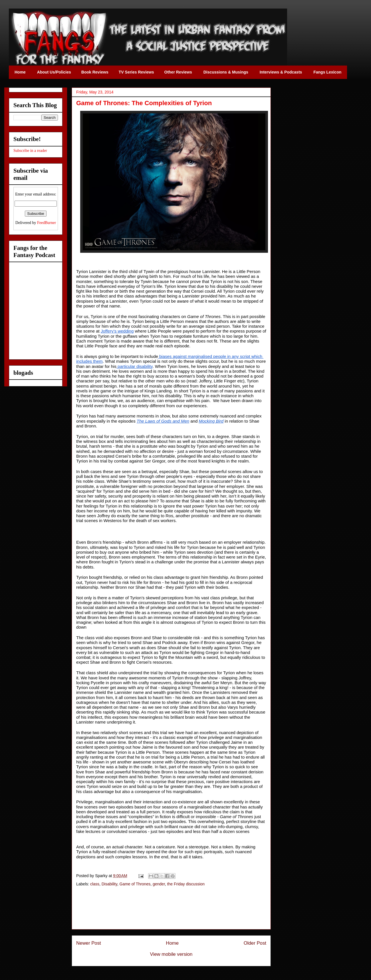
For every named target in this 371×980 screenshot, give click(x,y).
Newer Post (89, 943)
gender (159, 884)
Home (172, 943)
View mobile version (171, 954)
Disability (109, 884)
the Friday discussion (186, 884)
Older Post (255, 943)
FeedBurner (47, 223)
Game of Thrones (135, 884)
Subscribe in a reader (30, 151)
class (95, 884)
